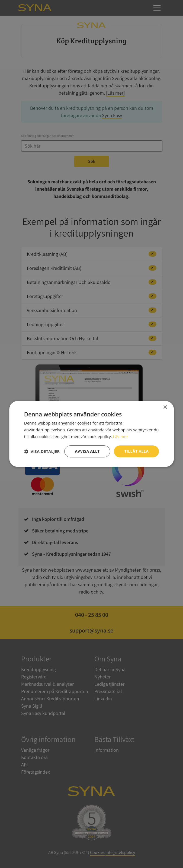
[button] (42, 451)
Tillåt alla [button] (137, 451)
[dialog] (92, 434)
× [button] (165, 407)
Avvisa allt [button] (87, 451)
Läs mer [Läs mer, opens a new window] (121, 436)
